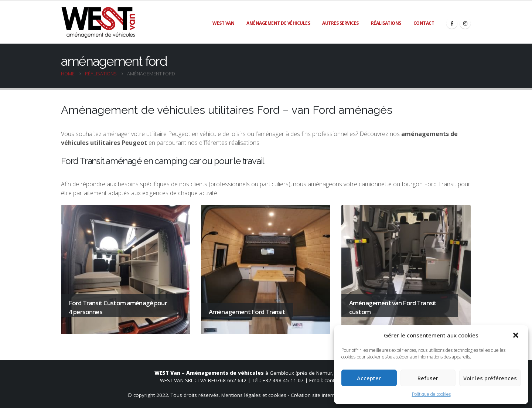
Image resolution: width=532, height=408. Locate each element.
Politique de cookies (431, 394)
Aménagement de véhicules (278, 23)
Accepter (369, 378)
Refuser (428, 378)
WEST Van (223, 23)
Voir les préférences (490, 378)
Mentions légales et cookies (254, 395)
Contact (424, 23)
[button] (516, 335)
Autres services (340, 23)
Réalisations (386, 23)
